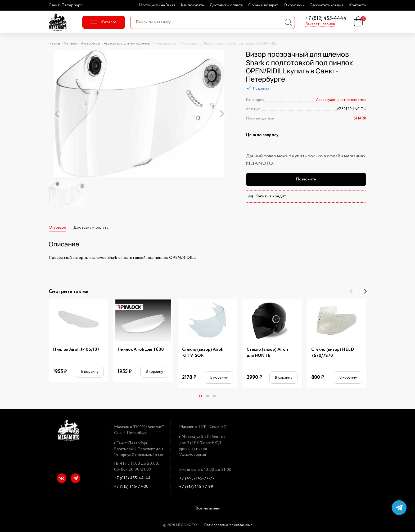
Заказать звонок (320, 24)
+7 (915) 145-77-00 (131, 487)
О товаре (57, 227)
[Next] (365, 291)
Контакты (358, 5)
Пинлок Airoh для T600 (141, 350)
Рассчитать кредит (327, 5)
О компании (294, 5)
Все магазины (208, 508)
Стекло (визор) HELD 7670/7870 (333, 353)
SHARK (360, 118)
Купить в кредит (267, 196)
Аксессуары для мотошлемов (341, 100)
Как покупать (192, 5)
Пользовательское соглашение (228, 525)
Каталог (103, 22)
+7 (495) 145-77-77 (197, 478)
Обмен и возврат (263, 5)
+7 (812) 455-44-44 (132, 478)
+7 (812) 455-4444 (326, 19)
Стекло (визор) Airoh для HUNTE (267, 353)
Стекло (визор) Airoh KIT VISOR (203, 353)
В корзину (90, 372)
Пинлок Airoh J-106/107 (76, 350)
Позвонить (306, 179)
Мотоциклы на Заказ (157, 5)
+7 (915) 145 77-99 (196, 487)
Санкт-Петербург (65, 5)
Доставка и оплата (226, 5)
